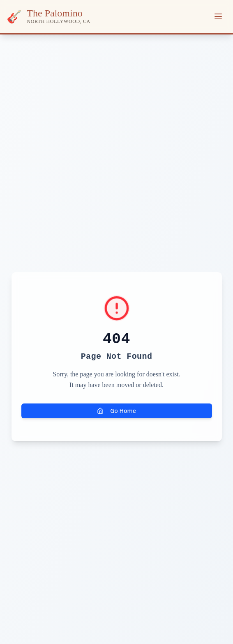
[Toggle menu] (218, 16)
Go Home (116, 411)
